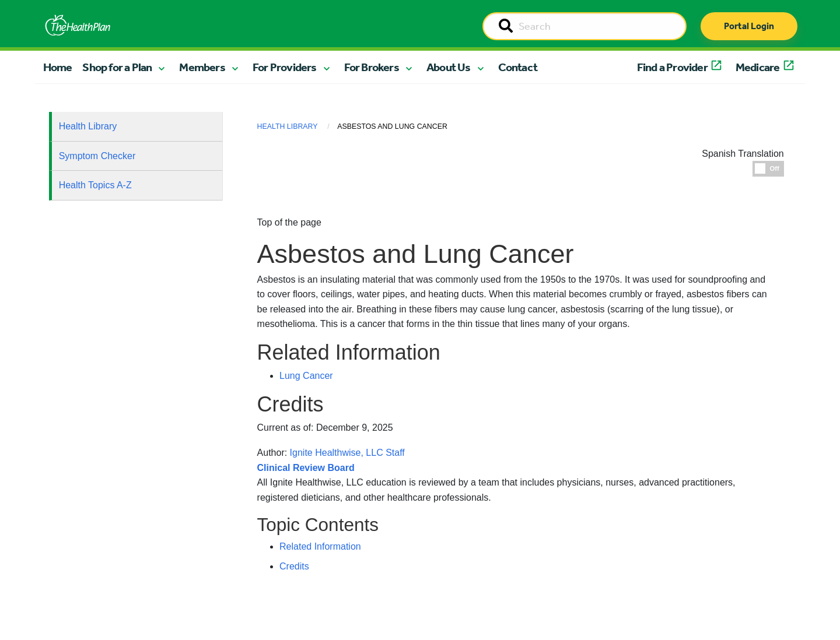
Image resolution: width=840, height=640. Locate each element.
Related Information (320, 546)
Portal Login (749, 26)
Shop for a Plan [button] (117, 67)
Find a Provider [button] (672, 67)
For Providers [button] (285, 67)
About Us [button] (449, 67)
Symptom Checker (97, 156)
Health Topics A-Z (95, 185)
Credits (294, 566)
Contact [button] (518, 67)
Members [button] (202, 67)
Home (58, 67)
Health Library (88, 126)
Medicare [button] (758, 67)
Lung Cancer (306, 376)
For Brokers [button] (372, 67)
